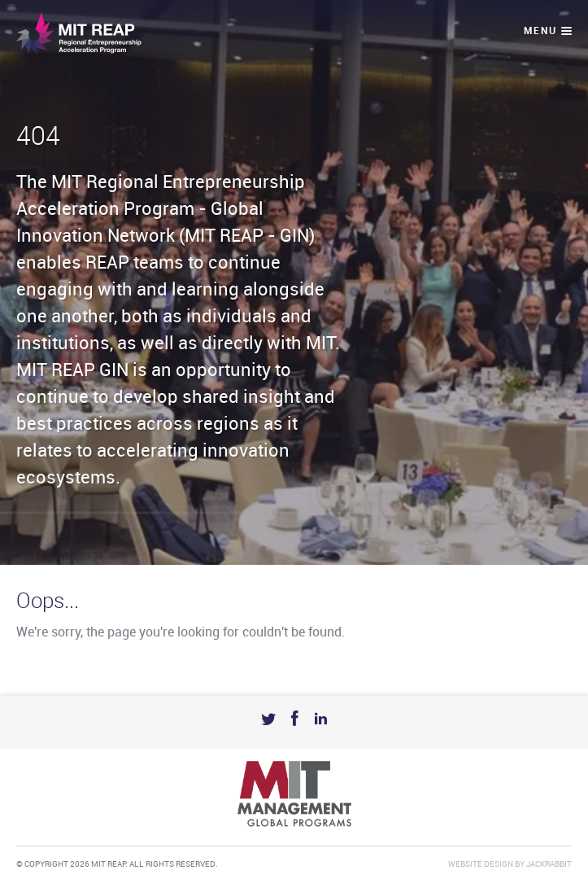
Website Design (481, 864)
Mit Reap (79, 33)
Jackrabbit (549, 864)
